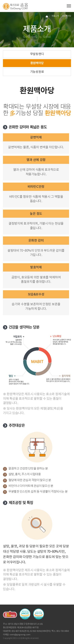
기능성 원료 (37, 72)
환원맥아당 (37, 63)
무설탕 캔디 (37, 54)
